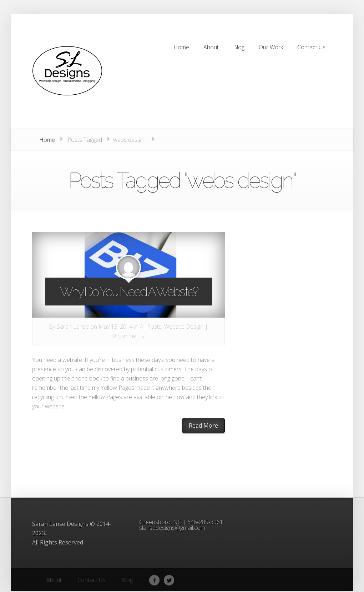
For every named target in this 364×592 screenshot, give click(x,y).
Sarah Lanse (73, 327)
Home (47, 140)
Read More (203, 426)
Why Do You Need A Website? (129, 292)
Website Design (184, 327)
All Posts (151, 327)
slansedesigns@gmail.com (172, 528)
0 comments (128, 336)
